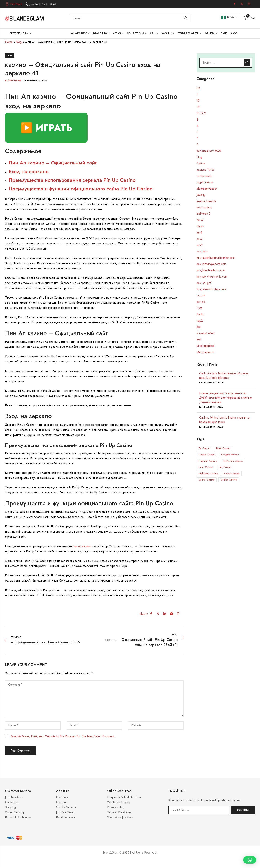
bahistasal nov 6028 (209, 151)
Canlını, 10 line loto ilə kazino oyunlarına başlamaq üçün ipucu (224, 420)
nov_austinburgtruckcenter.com (216, 258)
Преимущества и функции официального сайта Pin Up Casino (81, 189)
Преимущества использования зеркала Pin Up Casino (72, 180)
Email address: (199, 810)
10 (198, 101)
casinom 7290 (205, 170)
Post (199, 308)
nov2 (200, 239)
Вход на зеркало (29, 171)
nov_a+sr (202, 251)
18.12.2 (201, 113)
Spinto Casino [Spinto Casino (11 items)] (207, 480)
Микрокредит (205, 352)
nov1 (199, 233)
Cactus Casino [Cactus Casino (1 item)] (207, 455)
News (10, 56)
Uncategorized (206, 346)
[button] (250, 860)
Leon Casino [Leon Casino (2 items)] (206, 467)
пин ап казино (82, 546)
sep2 (200, 321)
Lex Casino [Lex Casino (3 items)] (225, 467)
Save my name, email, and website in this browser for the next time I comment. (63, 736)
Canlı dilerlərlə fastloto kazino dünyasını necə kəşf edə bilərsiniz (224, 376)
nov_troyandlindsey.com (211, 289)
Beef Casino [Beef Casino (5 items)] (223, 448)
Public (200, 314)
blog (199, 157)
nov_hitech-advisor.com (211, 270)
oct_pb (201, 302)
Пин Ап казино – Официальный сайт (53, 163)
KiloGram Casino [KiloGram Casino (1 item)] (233, 461)
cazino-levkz (204, 176)
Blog (19, 42)
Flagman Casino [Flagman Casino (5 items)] (208, 461)
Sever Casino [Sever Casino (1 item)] (232, 474)
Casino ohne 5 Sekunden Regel (130, 864)
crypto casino (205, 182)
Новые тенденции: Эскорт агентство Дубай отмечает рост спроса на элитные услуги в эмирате (226, 398)
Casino (201, 163)
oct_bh (201, 295)
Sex (199, 327)
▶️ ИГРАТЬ (46, 128)
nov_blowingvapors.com (211, 264)
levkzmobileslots (206, 201)
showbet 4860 (206, 333)
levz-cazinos (204, 207)
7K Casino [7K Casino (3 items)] (205, 448)
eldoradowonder (207, 189)
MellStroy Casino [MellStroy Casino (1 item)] (208, 474)
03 (198, 88)
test (199, 339)
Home (9, 42)
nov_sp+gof (204, 283)
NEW (200, 220)
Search (186, 18)
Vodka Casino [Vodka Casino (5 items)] (229, 480)
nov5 (200, 245)
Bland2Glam (13, 80)
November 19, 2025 (36, 80)
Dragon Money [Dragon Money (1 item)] (230, 455)
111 (198, 107)
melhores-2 (203, 214)
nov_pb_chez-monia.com (212, 277)
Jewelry (201, 195)
